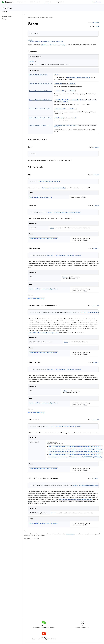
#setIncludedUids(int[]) (36, 298)
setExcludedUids (60, 91)
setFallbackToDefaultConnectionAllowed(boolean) (76, 500)
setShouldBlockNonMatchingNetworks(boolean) (43, 333)
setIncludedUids (60, 109)
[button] (11, 19)
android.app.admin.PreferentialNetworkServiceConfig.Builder (47, 42)
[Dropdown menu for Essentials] (26, 2)
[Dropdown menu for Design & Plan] (40, 2)
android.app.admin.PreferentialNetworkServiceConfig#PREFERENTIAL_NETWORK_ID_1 (76, 446)
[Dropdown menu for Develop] (51, 2)
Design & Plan (34, 2)
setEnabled (58, 84)
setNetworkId (59, 118)
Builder (32, 61)
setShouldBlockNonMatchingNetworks (66, 125)
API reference (7, 8)
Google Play (59, 2)
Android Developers (33, 17)
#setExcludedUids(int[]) (36, 412)
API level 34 (96, 479)
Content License (70, 534)
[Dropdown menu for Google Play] (65, 2)
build (56, 75)
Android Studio (96, 2)
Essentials (20, 2)
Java (97, 26)
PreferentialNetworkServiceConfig (53, 45)
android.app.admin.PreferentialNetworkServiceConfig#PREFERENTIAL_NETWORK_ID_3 (76, 452)
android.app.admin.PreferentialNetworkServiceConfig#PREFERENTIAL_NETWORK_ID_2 (76, 449)
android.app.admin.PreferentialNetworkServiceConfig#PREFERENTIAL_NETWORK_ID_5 (76, 457)
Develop (42, 17)
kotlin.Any (30, 40)
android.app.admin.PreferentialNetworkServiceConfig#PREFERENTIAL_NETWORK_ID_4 (76, 454)
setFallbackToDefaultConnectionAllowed (68, 100)
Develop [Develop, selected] (47, 2)
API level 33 (96, 22)
